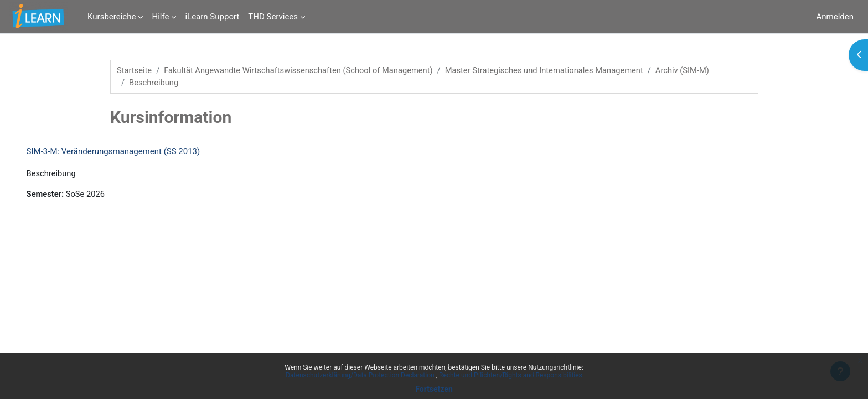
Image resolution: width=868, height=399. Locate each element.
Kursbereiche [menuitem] (112, 17)
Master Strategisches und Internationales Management (553, 70)
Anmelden (835, 17)
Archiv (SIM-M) (694, 70)
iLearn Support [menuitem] (212, 17)
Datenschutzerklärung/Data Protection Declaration (361, 375)
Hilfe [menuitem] (160, 17)
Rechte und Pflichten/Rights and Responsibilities (511, 375)
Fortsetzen (434, 389)
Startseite (135, 70)
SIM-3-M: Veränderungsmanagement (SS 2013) (129, 152)
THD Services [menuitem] (273, 17)
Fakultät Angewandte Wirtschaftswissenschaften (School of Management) (302, 70)
